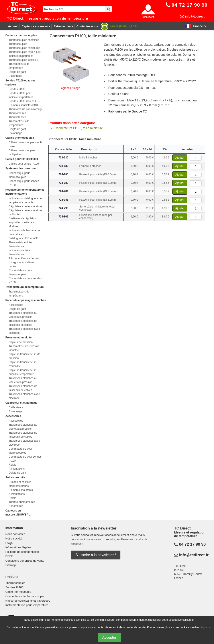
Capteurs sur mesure (36, 26)
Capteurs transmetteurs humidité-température (23, 372)
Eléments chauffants (21, 490)
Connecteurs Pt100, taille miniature (79, 128)
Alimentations (17, 469)
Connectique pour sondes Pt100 (24, 183)
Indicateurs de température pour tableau (25, 232)
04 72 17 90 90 (192, 544)
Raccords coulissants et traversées (28, 601)
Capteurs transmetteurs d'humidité (23, 364)
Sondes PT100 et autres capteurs (20, 83)
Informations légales (18, 547)
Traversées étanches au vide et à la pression (23, 315)
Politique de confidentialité (22, 552)
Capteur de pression (21, 342)
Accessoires (16, 305)
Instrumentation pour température (27, 605)
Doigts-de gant (17, 72)
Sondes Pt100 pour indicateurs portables (21, 95)
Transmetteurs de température (19, 66)
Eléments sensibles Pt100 (24, 105)
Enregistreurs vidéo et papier (22, 264)
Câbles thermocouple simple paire (25, 144)
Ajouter (180, 158)
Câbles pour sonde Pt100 (24, 164)
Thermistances (17, 117)
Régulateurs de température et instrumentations (25, 192)
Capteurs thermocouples (21, 35)
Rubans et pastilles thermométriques (20, 484)
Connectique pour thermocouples (19, 175)
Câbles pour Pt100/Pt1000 (22, 159)
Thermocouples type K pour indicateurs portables (25, 54)
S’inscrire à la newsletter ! (96, 555)
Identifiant (148, 17)
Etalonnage (15, 76)
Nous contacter (15, 534)
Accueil (13, 26)
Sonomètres (16, 506)
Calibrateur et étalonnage (21, 403)
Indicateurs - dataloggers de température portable (25, 200)
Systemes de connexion (21, 168)
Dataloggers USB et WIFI (24, 238)
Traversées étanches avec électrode (24, 331)
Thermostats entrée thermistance (20, 244)
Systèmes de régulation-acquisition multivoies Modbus (23, 222)
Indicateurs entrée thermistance (19, 252)
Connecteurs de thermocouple (25, 596)
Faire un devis (63, 26)
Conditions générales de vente (25, 561)
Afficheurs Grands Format (24, 258)
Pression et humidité (18, 338)
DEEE (9, 556)
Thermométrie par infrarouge (26, 109)
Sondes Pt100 (17, 89)
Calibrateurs (16, 407)
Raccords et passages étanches (26, 300)
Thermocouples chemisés (24, 40)
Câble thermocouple (18, 592)
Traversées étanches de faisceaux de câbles (23, 323)
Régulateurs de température (25, 206)
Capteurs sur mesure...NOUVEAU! (18, 513)
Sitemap (11, 565)
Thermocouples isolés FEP (25, 60)
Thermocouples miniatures (24, 48)
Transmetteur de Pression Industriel (24, 348)
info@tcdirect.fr (196, 16)
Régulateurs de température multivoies (25, 212)
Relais (12, 465)
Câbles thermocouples (20, 138)
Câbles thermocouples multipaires (22, 152)
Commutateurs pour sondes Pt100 (25, 280)
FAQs (9, 543)
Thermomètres (17, 113)
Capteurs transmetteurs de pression (24, 356)
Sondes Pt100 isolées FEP (25, 101)
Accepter (109, 637)
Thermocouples (18, 44)
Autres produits (15, 477)
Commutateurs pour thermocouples (20, 272)
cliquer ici (206, 627)
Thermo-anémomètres (22, 502)
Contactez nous (87, 26)
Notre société (14, 538)
